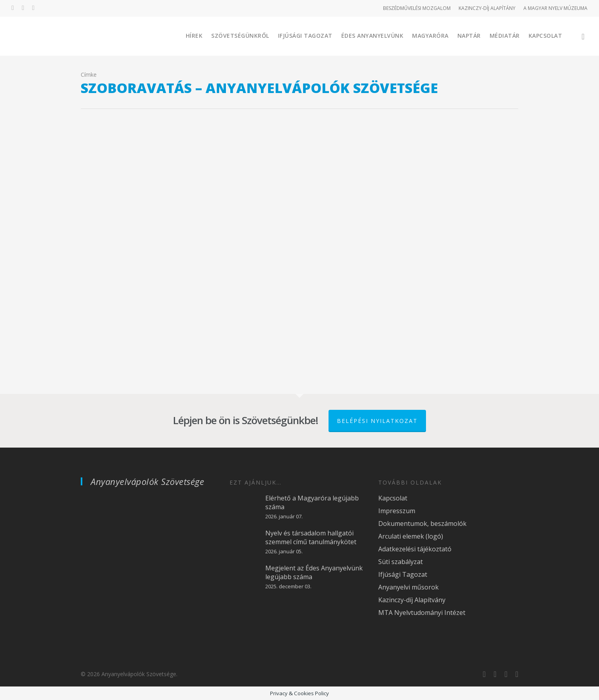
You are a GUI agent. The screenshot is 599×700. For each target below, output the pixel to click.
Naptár (469, 36)
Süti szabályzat (401, 562)
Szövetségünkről (240, 36)
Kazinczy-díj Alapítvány (412, 600)
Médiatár (505, 36)
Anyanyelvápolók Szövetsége (147, 481)
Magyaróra (430, 36)
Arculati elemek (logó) (411, 536)
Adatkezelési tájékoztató (415, 549)
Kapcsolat (546, 36)
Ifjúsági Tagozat (305, 36)
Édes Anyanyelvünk (372, 36)
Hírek (194, 36)
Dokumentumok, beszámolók (422, 524)
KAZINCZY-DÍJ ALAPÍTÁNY (487, 8)
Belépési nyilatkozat (377, 421)
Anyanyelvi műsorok (408, 587)
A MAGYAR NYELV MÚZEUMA (555, 8)
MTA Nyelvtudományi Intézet (422, 613)
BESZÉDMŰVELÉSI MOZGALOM (417, 8)
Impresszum (397, 511)
